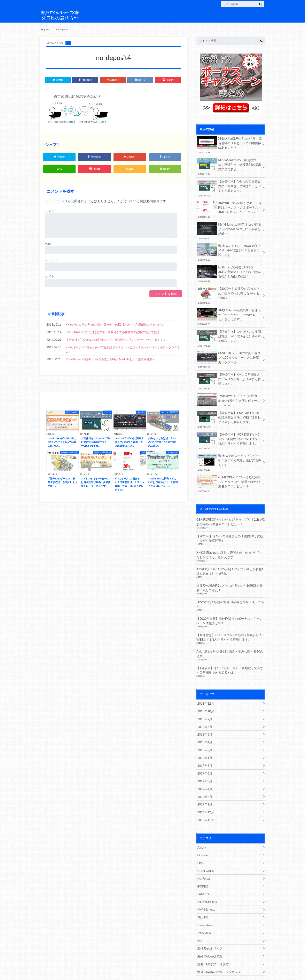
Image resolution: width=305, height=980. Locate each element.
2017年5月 (204, 768)
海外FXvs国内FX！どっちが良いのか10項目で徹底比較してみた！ (230, 578)
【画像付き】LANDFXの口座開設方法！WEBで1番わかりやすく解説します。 (229, 334)
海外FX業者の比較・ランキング (218, 955)
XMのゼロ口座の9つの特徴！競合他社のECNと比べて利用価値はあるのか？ (115, 324)
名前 (49, 243)
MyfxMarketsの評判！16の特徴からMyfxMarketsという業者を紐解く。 (112, 359)
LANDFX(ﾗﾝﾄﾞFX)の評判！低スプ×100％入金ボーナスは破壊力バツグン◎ (229, 354)
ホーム (46, 29)
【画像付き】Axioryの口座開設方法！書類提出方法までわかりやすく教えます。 (117, 339)
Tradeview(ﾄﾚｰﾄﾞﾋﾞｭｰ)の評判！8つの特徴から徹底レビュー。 (229, 394)
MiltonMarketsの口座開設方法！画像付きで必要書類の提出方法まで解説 (113, 331)
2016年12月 (205, 798)
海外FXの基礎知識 (209, 939)
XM (200, 924)
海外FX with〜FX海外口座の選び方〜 (60, 15)
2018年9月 (204, 707)
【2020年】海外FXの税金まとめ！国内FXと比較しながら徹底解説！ (229, 291)
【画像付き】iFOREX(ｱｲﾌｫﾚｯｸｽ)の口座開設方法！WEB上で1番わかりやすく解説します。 (229, 434)
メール (51, 259)
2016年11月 (205, 806)
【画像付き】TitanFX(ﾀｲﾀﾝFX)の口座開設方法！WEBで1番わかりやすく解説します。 (229, 413)
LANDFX (203, 879)
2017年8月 (204, 753)
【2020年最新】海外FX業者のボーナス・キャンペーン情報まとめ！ (230, 611)
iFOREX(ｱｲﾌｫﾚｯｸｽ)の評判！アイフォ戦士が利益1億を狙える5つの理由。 (230, 562)
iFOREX (202, 871)
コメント (51, 210)
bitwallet (203, 841)
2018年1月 (204, 745)
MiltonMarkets (207, 886)
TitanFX (202, 902)
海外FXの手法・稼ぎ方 (212, 947)
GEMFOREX (205, 856)
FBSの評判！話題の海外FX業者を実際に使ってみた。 (228, 594)
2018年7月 (204, 715)
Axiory (201, 833)
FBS (200, 848)
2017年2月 (204, 783)
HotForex (203, 864)
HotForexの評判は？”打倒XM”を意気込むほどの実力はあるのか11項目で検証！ (229, 271)
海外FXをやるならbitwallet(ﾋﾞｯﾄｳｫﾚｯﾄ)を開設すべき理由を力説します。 (229, 250)
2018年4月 (204, 730)
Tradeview (204, 917)
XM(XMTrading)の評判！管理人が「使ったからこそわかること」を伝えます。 (229, 312)
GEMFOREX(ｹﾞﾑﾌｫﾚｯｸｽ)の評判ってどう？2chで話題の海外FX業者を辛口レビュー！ (229, 475)
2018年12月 (205, 692)
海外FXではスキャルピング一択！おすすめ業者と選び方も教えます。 (229, 455)
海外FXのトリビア (209, 932)
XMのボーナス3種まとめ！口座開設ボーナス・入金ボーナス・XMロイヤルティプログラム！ (123, 349)
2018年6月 (204, 723)
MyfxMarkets (206, 894)
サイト (50, 276)
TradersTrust (205, 909)
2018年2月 (204, 738)
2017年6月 (204, 760)
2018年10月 (205, 700)
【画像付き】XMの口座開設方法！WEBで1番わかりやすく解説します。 (229, 375)
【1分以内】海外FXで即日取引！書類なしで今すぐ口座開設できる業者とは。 (231, 659)
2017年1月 (204, 791)
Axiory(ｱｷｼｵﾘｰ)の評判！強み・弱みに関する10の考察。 (229, 643)
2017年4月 (204, 776)
